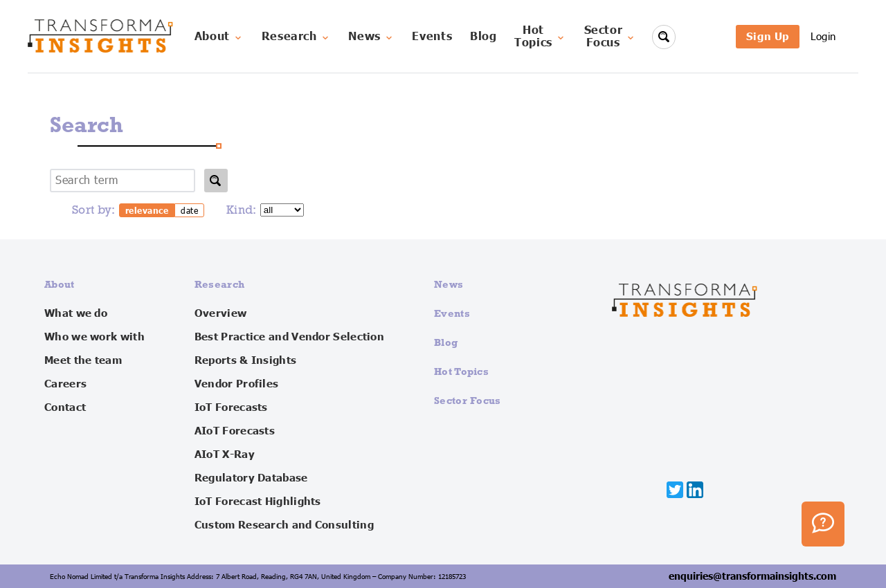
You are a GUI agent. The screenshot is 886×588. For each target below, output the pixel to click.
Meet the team (83, 360)
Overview (220, 313)
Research (296, 37)
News (371, 37)
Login (823, 36)
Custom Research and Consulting (284, 525)
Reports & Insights (245, 360)
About (219, 37)
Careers (65, 384)
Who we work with (94, 337)
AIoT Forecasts (235, 431)
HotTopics (540, 37)
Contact (65, 407)
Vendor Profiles (237, 384)
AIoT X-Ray (225, 454)
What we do (76, 313)
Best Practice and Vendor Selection (289, 337)
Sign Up (768, 36)
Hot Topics (461, 371)
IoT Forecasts (231, 407)
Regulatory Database (251, 478)
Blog (483, 37)
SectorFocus (611, 37)
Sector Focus (468, 400)
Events (432, 37)
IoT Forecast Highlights (258, 502)
